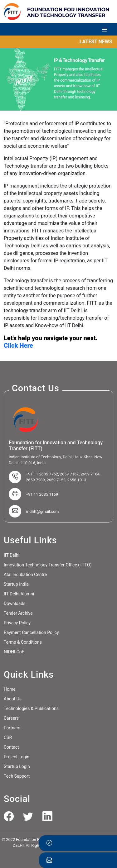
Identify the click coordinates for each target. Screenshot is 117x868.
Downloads (15, 603)
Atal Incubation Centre (25, 575)
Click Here (18, 346)
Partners (12, 728)
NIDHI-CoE (14, 652)
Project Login (17, 757)
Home (10, 689)
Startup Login (17, 766)
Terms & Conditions (23, 642)
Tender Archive (18, 613)
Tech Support (17, 776)
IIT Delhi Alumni (19, 594)
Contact (11, 747)
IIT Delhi (12, 555)
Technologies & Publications (31, 708)
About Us (13, 699)
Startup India (16, 584)
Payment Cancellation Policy (31, 632)
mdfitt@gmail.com (42, 511)
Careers (11, 718)
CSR (8, 737)
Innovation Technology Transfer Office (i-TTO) (48, 565)
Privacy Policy (17, 623)
